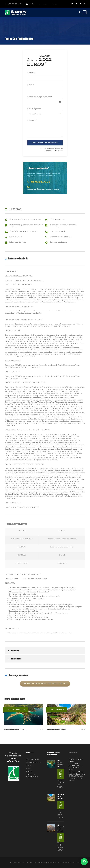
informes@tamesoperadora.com (45, 4)
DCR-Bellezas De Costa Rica (14, 729)
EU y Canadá (32, 759)
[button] (84, 862)
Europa (30, 765)
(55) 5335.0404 (15, 4)
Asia (28, 768)
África (29, 771)
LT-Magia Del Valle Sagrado (57, 729)
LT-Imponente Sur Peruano (61, 828)
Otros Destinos (34, 762)
